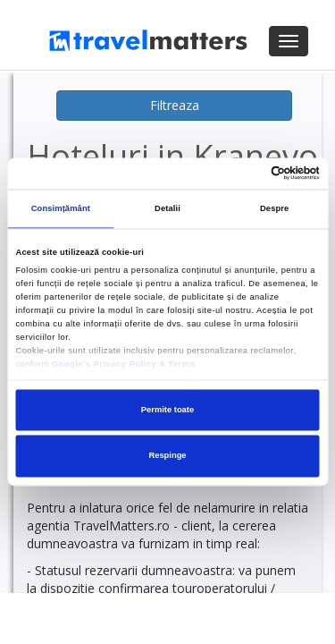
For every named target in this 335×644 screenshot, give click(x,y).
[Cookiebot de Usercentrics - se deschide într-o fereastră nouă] (243, 174)
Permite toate (167, 410)
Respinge (167, 456)
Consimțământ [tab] (61, 209)
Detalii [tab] (167, 209)
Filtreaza (175, 105)
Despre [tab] (274, 209)
